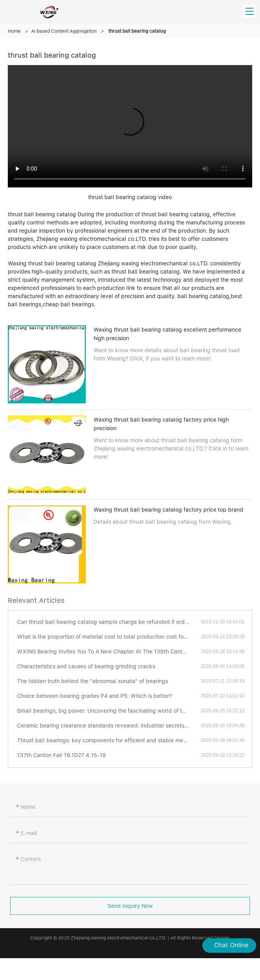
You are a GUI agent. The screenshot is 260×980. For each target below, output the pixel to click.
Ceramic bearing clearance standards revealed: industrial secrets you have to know (109, 726)
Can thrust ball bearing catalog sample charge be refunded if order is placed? (109, 622)
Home (14, 31)
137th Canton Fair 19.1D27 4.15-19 (62, 755)
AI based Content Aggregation (64, 31)
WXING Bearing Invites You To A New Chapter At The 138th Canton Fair (108, 652)
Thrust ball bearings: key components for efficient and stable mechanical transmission (109, 740)
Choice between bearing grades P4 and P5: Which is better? (95, 696)
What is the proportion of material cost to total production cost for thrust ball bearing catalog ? (109, 637)
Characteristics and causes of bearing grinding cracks (86, 666)
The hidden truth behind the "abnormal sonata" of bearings (93, 681)
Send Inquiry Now (130, 912)
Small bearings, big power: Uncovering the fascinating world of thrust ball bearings (109, 711)
